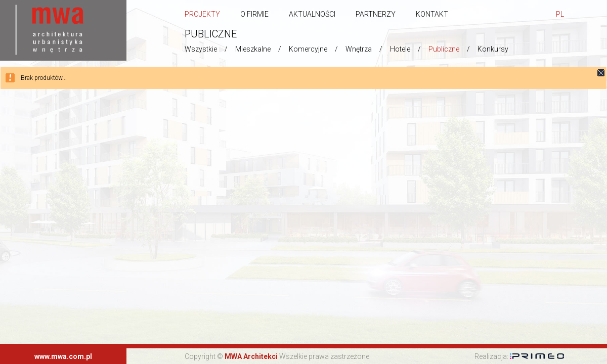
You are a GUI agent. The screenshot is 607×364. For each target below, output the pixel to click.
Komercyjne (308, 49)
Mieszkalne (253, 49)
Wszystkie (201, 49)
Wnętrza (359, 49)
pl (560, 14)
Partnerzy (376, 14)
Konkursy (493, 49)
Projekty (202, 14)
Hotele (400, 49)
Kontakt (432, 14)
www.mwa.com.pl (63, 356)
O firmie (254, 14)
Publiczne (444, 49)
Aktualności (312, 14)
